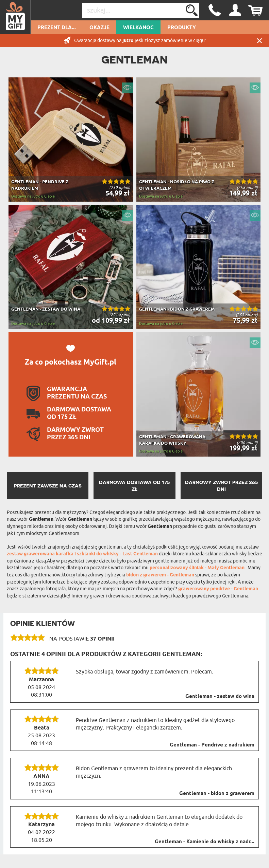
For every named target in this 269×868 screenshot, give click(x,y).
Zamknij (259, 41)
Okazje (99, 28)
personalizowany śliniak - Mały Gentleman (198, 568)
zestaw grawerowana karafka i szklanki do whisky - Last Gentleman (83, 554)
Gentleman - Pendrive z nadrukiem (212, 745)
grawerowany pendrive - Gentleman (218, 589)
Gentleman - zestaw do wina (220, 697)
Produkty (182, 28)
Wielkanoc (138, 28)
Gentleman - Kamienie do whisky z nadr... (205, 842)
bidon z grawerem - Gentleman (161, 575)
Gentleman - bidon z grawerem (217, 794)
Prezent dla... (57, 28)
